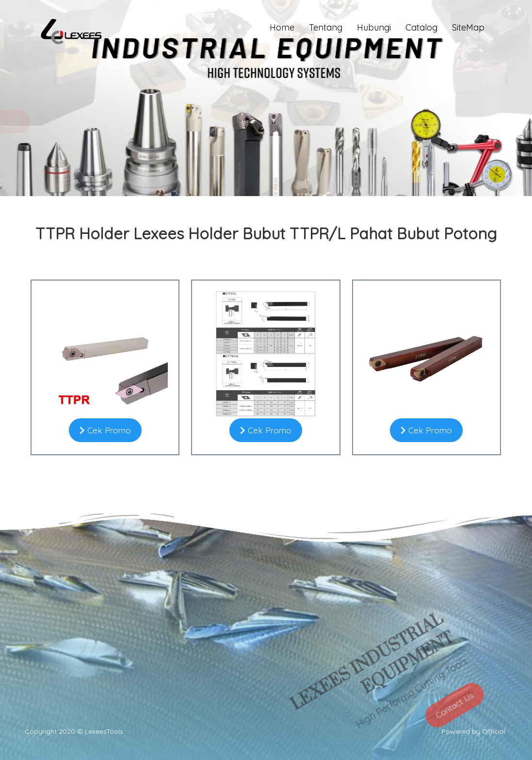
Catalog (421, 27)
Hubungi (374, 27)
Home (282, 27)
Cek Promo (105, 430)
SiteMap (468, 27)
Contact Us (451, 724)
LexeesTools (104, 731)
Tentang (326, 27)
